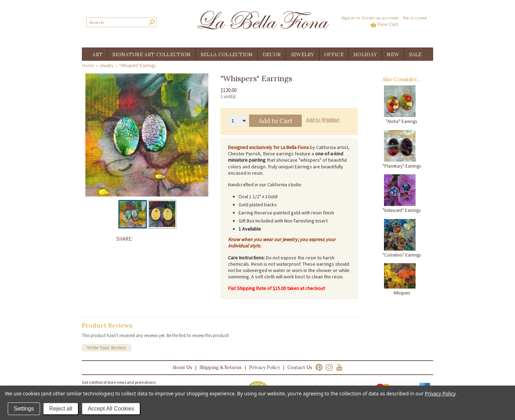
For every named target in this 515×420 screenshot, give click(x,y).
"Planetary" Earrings (402, 166)
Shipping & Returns (221, 367)
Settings (24, 409)
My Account (415, 18)
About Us (182, 367)
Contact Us (300, 367)
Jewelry (106, 66)
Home (88, 66)
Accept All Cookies (111, 409)
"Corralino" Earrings (402, 255)
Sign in (348, 18)
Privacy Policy (265, 367)
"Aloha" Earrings (402, 121)
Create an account (380, 18)
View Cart (388, 24)
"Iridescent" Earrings (402, 210)
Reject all (61, 409)
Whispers (402, 293)
